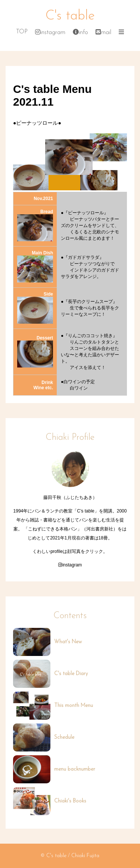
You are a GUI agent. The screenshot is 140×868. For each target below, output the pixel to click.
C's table (70, 16)
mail (103, 33)
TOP (22, 32)
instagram (50, 33)
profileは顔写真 (66, 551)
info (80, 33)
